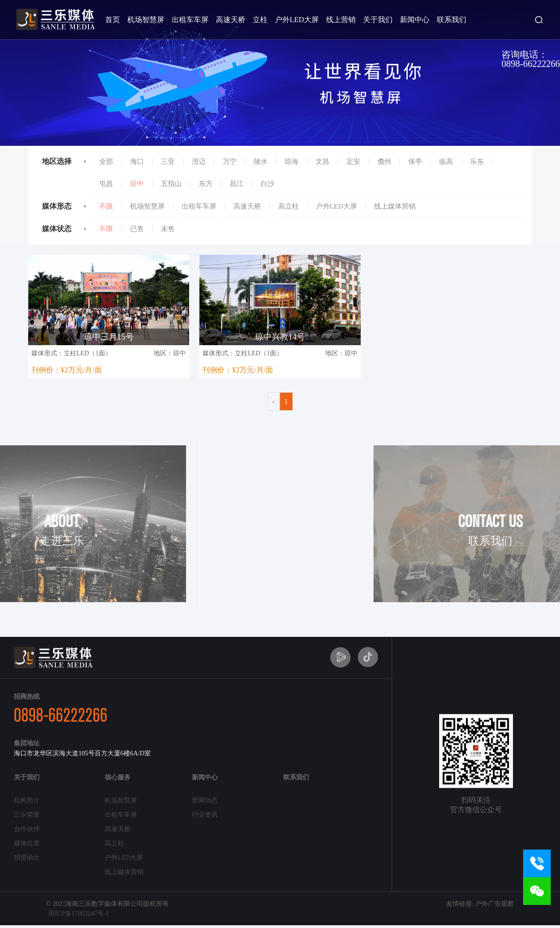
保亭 (415, 162)
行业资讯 (205, 815)
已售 (137, 229)
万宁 (230, 162)
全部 (106, 162)
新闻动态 (205, 800)
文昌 (322, 162)
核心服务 (118, 777)
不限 (106, 206)
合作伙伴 (27, 829)
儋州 (384, 162)
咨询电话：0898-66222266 (531, 59)
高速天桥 (231, 20)
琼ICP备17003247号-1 (79, 913)
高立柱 (289, 206)
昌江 (237, 184)
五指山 (171, 184)
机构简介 (27, 800)
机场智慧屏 (146, 20)
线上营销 (341, 20)
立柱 (260, 20)
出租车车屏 (190, 20)
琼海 (292, 162)
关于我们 (378, 20)
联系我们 (452, 20)
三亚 (168, 162)
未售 (168, 229)
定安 (353, 162)
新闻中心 (415, 20)
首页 (113, 20)
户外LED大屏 (297, 20)
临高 (446, 162)
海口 (137, 162)
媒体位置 (27, 843)
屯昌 (106, 184)
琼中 (137, 184)
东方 (206, 184)
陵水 (261, 162)
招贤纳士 (27, 858)
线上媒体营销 (395, 206)
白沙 (268, 184)
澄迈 (199, 162)
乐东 (477, 162)
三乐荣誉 (27, 815)
